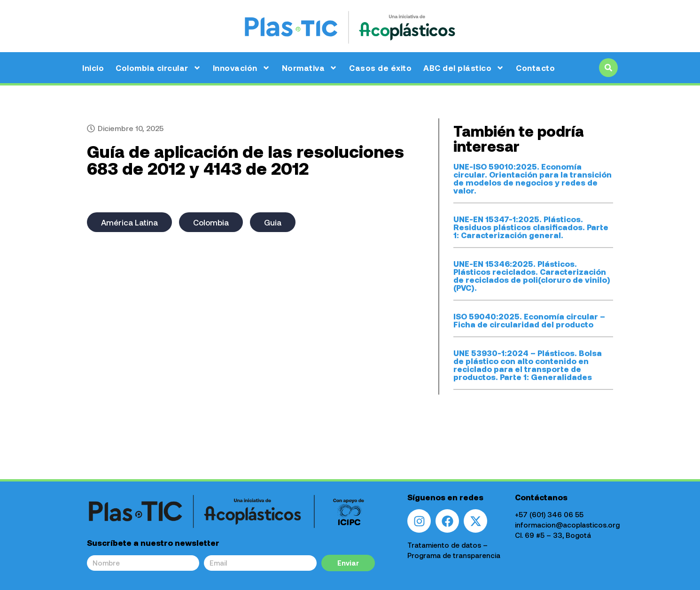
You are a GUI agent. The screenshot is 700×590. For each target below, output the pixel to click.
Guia (273, 222)
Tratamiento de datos (444, 545)
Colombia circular (158, 68)
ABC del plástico (464, 68)
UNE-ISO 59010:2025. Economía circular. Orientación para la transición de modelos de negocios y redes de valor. (533, 178)
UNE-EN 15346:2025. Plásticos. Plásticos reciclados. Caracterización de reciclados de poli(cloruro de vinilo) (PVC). (532, 276)
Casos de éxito (380, 68)
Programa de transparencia (454, 555)
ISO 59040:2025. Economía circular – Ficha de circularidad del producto (529, 320)
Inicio (93, 68)
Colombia (211, 222)
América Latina (129, 222)
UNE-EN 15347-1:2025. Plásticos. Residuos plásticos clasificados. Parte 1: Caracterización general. (531, 227)
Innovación (241, 68)
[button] (608, 68)
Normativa (310, 68)
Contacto (535, 68)
